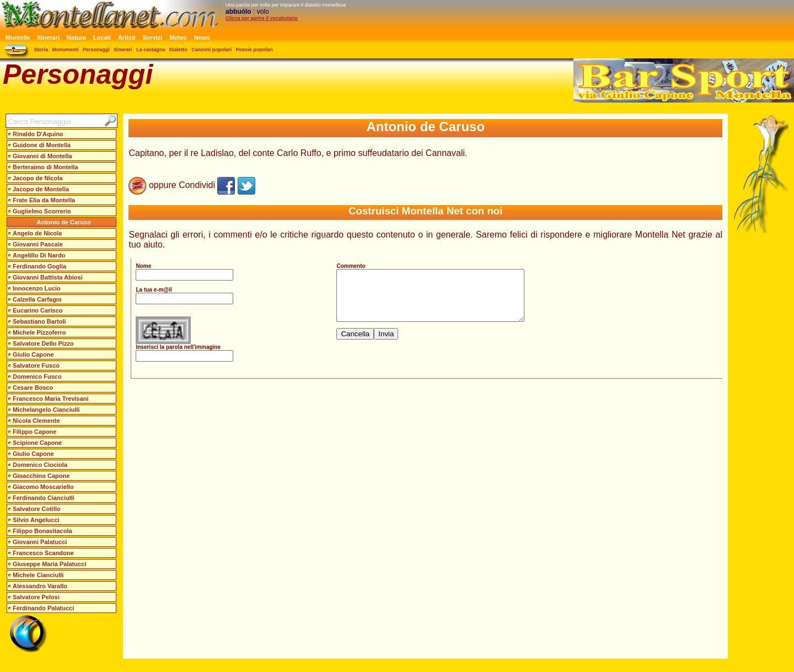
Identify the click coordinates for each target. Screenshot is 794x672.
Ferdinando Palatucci (43, 608)
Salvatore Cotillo (37, 509)
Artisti (127, 37)
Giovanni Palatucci (40, 542)
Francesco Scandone (43, 553)
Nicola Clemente (36, 421)
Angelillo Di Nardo (39, 255)
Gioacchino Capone (41, 476)
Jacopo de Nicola (37, 178)
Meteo (178, 37)
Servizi (152, 37)
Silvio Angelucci (36, 520)
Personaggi (96, 50)
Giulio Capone (33, 354)
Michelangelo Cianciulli (46, 410)
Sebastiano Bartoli (39, 321)
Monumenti (66, 50)
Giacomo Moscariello (43, 487)
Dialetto (178, 50)
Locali (102, 37)
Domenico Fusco (37, 377)
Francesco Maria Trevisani (51, 399)
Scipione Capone (37, 443)
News (202, 37)
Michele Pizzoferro (39, 332)
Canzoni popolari (211, 50)
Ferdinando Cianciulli (44, 498)
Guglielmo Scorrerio (42, 211)
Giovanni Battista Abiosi (48, 277)
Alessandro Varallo (40, 586)
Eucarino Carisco (37, 310)
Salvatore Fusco (36, 365)
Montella (18, 37)
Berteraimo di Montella (45, 167)
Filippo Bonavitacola (42, 531)
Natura (76, 37)
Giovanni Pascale (38, 244)
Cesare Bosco (33, 388)
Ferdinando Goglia (39, 266)
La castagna (151, 50)
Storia (41, 50)
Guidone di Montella (42, 145)
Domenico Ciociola (40, 465)
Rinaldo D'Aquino (38, 134)
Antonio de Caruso (64, 222)
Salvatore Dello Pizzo (43, 343)
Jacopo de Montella (41, 189)
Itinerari (49, 37)
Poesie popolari (254, 50)
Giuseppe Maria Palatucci (49, 564)
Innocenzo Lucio (37, 288)
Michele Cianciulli (38, 575)
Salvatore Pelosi (36, 597)
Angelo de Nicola (37, 233)
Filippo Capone (34, 432)
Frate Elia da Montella (44, 200)
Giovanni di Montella (42, 156)
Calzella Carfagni (37, 299)
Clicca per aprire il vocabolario (262, 18)
